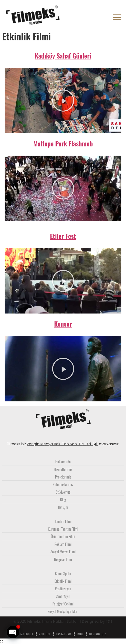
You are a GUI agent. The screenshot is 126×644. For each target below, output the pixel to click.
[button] (63, 101)
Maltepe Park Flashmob (63, 144)
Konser (63, 324)
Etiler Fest (63, 236)
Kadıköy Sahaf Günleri (63, 56)
